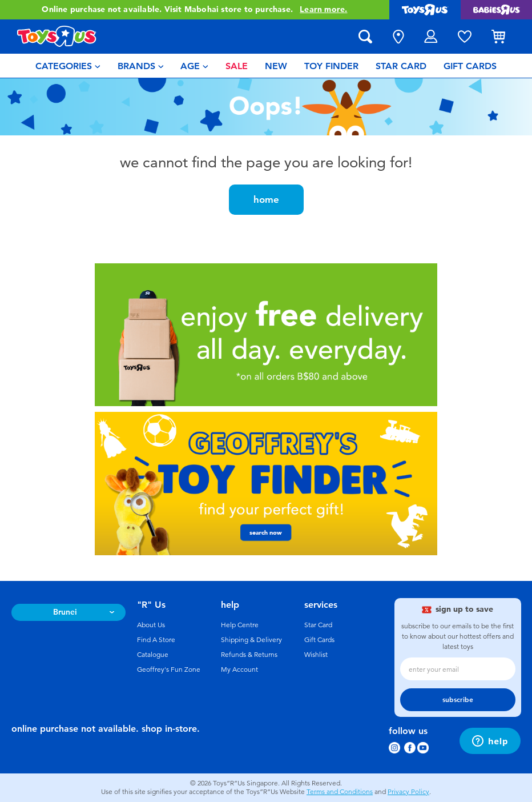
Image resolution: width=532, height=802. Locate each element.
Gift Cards (319, 640)
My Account (239, 669)
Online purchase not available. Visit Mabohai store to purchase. (194, 10)
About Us (151, 625)
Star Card (318, 625)
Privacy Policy (408, 792)
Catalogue (153, 655)
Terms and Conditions (340, 792)
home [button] (266, 199)
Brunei (65, 612)
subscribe (458, 700)
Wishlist (316, 655)
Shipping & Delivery (251, 640)
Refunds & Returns (249, 655)
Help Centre (240, 625)
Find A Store (156, 640)
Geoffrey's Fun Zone (169, 669)
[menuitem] (68, 66)
